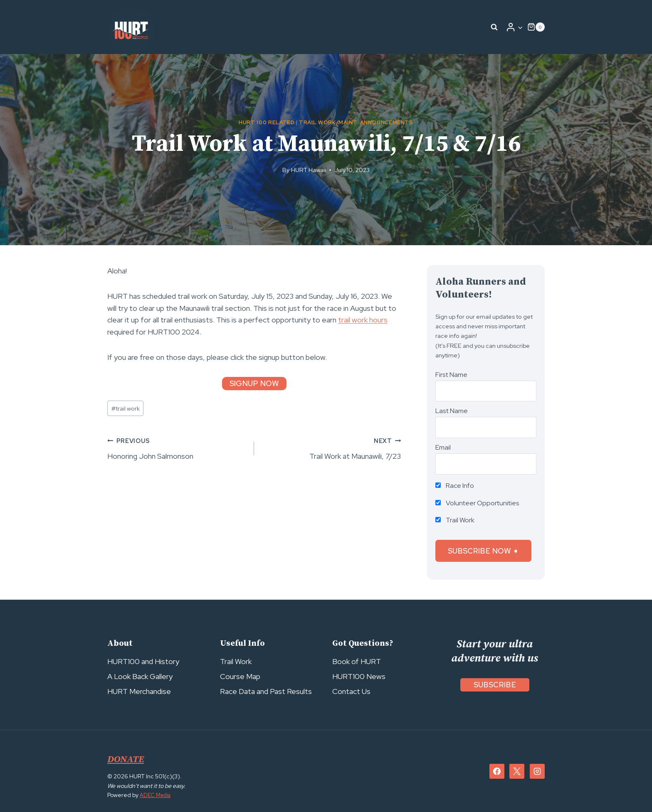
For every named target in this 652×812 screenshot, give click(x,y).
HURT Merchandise (139, 691)
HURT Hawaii (309, 170)
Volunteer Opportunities (477, 503)
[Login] (514, 27)
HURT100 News (359, 676)
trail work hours (363, 320)
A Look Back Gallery (140, 676)
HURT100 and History (143, 661)
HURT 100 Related (267, 122)
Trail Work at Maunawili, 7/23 (331, 448)
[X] (517, 771)
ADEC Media (157, 795)
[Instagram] (537, 771)
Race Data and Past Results (266, 691)
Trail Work (455, 520)
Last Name (452, 411)
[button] (520, 27)
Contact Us (351, 691)
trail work (126, 408)
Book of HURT (357, 661)
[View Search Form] (494, 27)
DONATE (127, 759)
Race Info (455, 486)
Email (443, 447)
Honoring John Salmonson (177, 448)
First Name (451, 375)
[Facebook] (497, 771)
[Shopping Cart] (536, 27)
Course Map (240, 676)
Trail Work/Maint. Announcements (356, 122)
